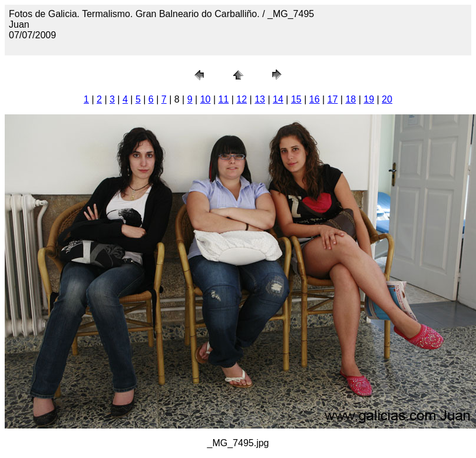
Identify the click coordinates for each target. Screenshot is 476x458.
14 (278, 99)
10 (206, 99)
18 (351, 99)
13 (260, 99)
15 (296, 99)
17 (333, 99)
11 (224, 99)
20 (387, 99)
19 (369, 99)
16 (315, 99)
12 (242, 99)
